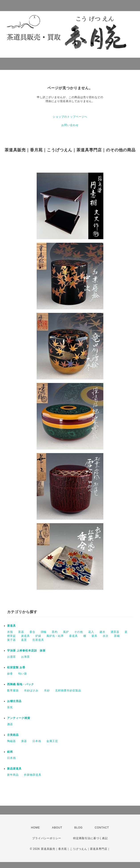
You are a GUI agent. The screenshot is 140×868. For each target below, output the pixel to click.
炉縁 (38, 636)
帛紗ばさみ (31, 690)
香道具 (73, 636)
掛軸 (44, 632)
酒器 (10, 724)
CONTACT (102, 828)
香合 (32, 632)
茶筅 (10, 707)
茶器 (21, 632)
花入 (91, 632)
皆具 (94, 636)
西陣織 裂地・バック (21, 684)
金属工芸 (52, 741)
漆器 (24, 741)
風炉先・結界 (55, 636)
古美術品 (13, 735)
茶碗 (117, 636)
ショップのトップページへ (70, 117)
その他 (79, 632)
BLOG (79, 828)
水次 (106, 636)
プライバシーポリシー (47, 838)
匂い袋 (23, 674)
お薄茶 (25, 657)
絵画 (10, 752)
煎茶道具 (38, 640)
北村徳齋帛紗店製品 (68, 690)
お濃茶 (11, 657)
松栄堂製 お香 (16, 667)
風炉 (66, 632)
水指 (10, 632)
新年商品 (13, 775)
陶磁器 (11, 741)
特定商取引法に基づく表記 (90, 838)
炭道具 (25, 636)
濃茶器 (115, 632)
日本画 (37, 741)
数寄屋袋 (13, 690)
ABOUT (57, 828)
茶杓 (55, 632)
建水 (102, 632)
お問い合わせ (70, 125)
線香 (10, 674)
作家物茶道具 (33, 775)
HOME (36, 828)
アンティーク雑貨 (19, 718)
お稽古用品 (14, 701)
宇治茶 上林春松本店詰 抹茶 (26, 651)
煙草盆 (11, 636)
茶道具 (11, 626)
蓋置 (24, 640)
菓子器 (11, 640)
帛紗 (47, 690)
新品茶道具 (14, 769)
